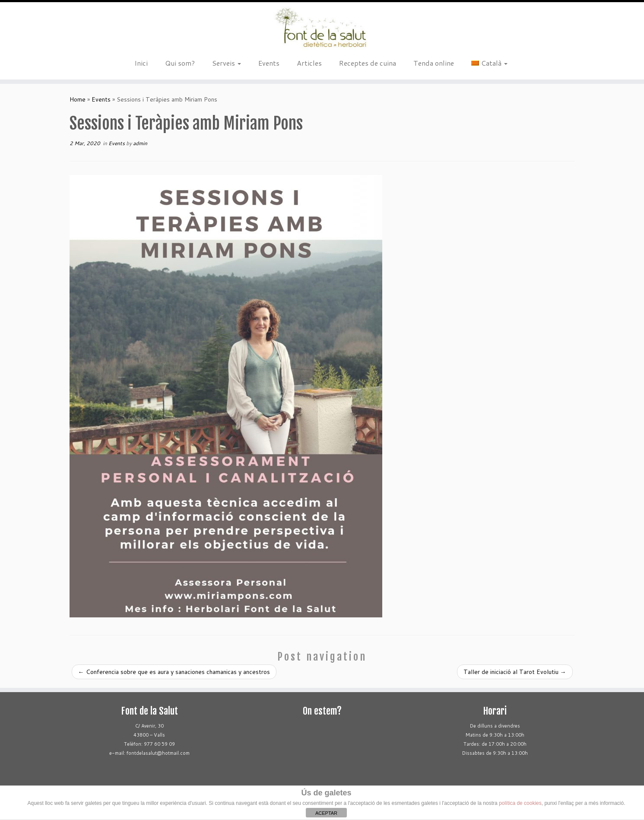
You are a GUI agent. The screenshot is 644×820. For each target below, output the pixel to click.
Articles (309, 63)
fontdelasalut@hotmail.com (158, 753)
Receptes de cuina (368, 63)
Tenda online (434, 63)
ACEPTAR (326, 813)
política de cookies (520, 803)
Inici (141, 63)
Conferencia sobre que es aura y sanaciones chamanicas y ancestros (174, 672)
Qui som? (180, 63)
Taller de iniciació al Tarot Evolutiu (515, 672)
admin (140, 143)
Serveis (227, 63)
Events (269, 63)
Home (78, 99)
